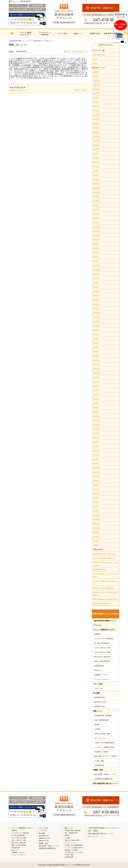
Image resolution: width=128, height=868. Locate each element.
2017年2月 (96, 459)
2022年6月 (96, 210)
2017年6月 (96, 442)
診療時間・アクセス (102, 675)
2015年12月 (96, 519)
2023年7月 (96, 154)
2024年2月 (96, 132)
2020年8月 (96, 283)
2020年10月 (96, 274)
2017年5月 (96, 446)
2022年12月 (96, 184)
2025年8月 (96, 93)
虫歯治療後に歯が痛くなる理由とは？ (104, 554)
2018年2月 (96, 407)
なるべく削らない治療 (102, 652)
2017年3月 (96, 455)
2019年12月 (96, 313)
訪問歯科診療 (99, 666)
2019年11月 (96, 317)
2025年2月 (96, 106)
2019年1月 (96, 360)
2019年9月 (96, 326)
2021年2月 (96, 261)
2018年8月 (96, 382)
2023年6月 (96, 158)
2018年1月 (96, 412)
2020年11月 (96, 270)
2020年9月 (96, 278)
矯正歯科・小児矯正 (102, 752)
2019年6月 (96, 339)
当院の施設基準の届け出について (105, 783)
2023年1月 (96, 179)
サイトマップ (93, 836)
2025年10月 (96, 89)
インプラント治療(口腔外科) (104, 747)
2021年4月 (96, 253)
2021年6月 (96, 248)
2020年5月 (96, 291)
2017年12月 (96, 416)
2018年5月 (96, 395)
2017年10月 (96, 425)
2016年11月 (96, 472)
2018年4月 (96, 399)
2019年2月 (96, 356)
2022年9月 (96, 197)
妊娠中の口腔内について (20, 90)
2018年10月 (96, 373)
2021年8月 (96, 240)
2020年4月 (96, 296)
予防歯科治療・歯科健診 (103, 716)
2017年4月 (96, 450)
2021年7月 (96, 244)
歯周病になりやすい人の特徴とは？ (104, 588)
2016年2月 (96, 511)
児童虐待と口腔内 (80, 90)
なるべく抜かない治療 (102, 648)
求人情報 (96, 693)
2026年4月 (96, 72)
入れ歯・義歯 (99, 761)
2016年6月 (96, 494)
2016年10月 (96, 476)
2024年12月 (96, 111)
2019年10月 (96, 321)
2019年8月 (96, 330)
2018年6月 (96, 390)
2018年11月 (96, 369)
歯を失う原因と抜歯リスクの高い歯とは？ (106, 599)
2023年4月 (96, 166)
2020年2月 (96, 304)
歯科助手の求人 (100, 706)
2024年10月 (96, 115)
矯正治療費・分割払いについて (105, 774)
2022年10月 (96, 192)
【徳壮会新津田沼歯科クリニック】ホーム (13, 35)
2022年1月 (96, 222)
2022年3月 (96, 214)
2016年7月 (96, 489)
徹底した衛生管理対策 (102, 661)
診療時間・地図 (111, 35)
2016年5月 (96, 498)
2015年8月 (96, 537)
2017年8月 (96, 433)
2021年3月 (96, 257)
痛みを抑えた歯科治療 (102, 657)
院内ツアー (98, 670)
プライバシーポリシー (102, 679)
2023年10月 (96, 145)
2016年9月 (96, 481)
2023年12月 (96, 136)
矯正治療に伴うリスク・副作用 (105, 756)
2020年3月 (96, 300)
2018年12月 (96, 364)
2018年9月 (96, 377)
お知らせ (96, 59)
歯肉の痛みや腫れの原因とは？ (102, 604)
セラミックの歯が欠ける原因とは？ (104, 558)
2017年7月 (96, 438)
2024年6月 (96, 123)
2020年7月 (96, 287)
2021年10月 (96, 235)
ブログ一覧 (98, 688)
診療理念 (98, 634)
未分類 (95, 63)
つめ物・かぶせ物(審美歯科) (104, 743)
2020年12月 (96, 265)
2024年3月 (96, 128)
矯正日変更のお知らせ (100, 569)
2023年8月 (96, 149)
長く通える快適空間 (102, 643)
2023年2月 (96, 175)
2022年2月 (96, 218)
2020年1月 (96, 308)
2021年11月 (96, 231)
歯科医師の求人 (100, 697)
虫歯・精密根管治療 (102, 720)
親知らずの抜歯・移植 (102, 734)
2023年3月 (96, 171)
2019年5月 (96, 343)
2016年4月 (96, 502)
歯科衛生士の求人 (101, 702)
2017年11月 (96, 420)
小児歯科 (98, 729)
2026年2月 (96, 76)
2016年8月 (96, 485)
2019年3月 (96, 352)
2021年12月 (96, 227)
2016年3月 (96, 506)
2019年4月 (96, 347)
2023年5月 (96, 162)
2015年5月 (96, 541)
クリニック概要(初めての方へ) (26, 35)
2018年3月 (96, 403)
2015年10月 (96, 528)
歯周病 (97, 725)
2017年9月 (96, 429)
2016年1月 (96, 515)
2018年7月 (96, 386)
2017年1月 (96, 463)
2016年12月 (96, 468)
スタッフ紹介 (62, 35)
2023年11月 (96, 141)
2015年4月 (96, 545)
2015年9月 (96, 532)
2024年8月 (96, 119)
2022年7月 (96, 205)
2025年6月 (96, 98)
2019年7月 (96, 334)
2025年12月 (96, 80)
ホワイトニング (100, 738)
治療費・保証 (95, 35)
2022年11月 (96, 188)
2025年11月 (96, 85)
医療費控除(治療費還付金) (104, 779)
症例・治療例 (93, 831)
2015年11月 (96, 524)
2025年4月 (96, 102)
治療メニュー (79, 35)
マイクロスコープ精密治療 (44, 35)
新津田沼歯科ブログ (80, 52)
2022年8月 (96, 201)
